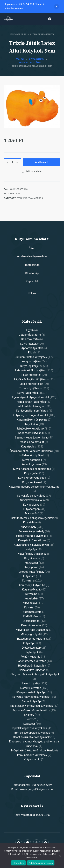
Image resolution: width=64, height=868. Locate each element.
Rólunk (32, 293)
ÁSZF (32, 248)
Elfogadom (18, 863)
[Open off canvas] (59, 19)
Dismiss (56, 6)
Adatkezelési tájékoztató (32, 256)
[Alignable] (37, 843)
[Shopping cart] (50, 19)
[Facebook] (19, 843)
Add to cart (41, 162)
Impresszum (32, 265)
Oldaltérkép (32, 273)
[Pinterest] (46, 843)
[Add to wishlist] (32, 172)
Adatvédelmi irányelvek (41, 863)
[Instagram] (28, 843)
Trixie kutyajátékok (43, 34)
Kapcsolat (32, 281)
